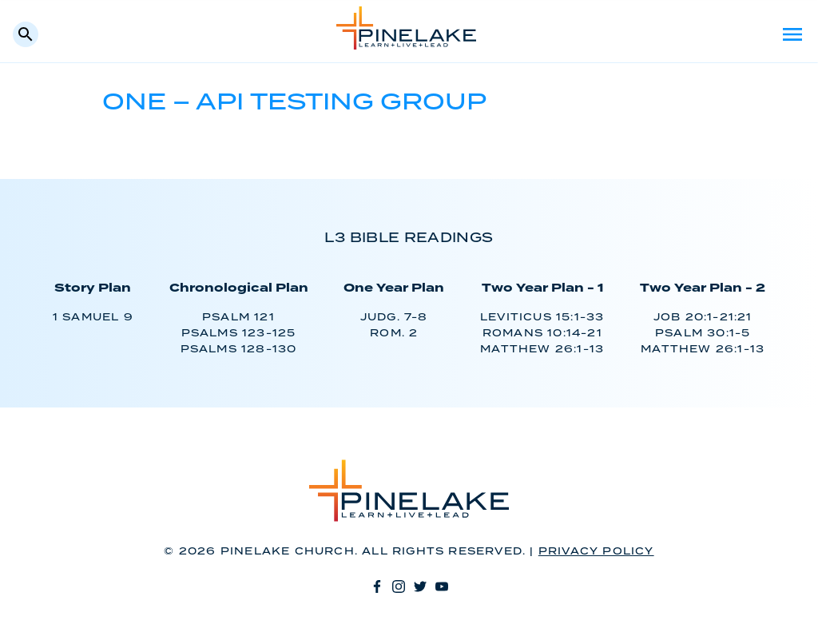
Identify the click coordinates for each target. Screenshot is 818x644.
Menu (792, 34)
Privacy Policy (596, 552)
